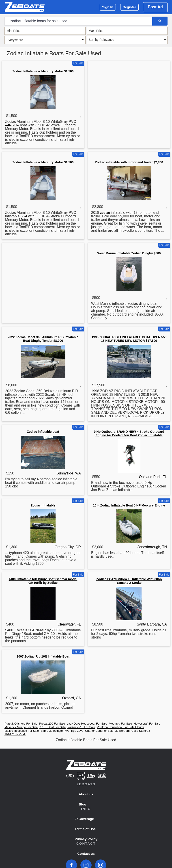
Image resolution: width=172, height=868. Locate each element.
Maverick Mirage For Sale (21, 727)
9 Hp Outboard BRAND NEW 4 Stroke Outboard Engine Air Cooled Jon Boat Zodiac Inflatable (129, 433)
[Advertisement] (129, 97)
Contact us (86, 854)
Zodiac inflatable (43, 505)
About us (86, 794)
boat (24, 216)
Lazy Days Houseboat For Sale (87, 724)
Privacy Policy (86, 839)
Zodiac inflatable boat (43, 432)
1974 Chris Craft (15, 734)
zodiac (105, 213)
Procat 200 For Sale (52, 724)
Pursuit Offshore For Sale (21, 724)
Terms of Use (85, 829)
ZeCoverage (84, 819)
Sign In (108, 7)
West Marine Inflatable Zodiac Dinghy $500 (129, 253)
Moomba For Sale (120, 724)
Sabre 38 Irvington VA (55, 731)
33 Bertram (123, 731)
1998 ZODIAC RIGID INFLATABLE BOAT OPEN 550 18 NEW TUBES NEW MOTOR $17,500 (129, 339)
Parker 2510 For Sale (81, 727)
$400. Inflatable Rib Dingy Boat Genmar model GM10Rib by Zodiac (43, 581)
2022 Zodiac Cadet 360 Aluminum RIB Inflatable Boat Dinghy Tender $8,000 (43, 339)
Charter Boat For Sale (99, 731)
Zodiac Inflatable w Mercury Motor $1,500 (43, 71)
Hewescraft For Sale (147, 724)
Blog (83, 804)
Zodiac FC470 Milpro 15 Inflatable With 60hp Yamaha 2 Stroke (129, 581)
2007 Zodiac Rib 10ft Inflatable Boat (43, 656)
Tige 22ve (77, 731)
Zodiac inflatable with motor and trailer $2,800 (129, 162)
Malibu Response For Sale (22, 731)
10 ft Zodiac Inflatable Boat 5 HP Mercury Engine (129, 505)
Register (129, 7)
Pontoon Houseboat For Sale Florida (121, 727)
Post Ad (155, 7)
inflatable (12, 125)
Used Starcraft (141, 731)
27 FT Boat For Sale (53, 727)
